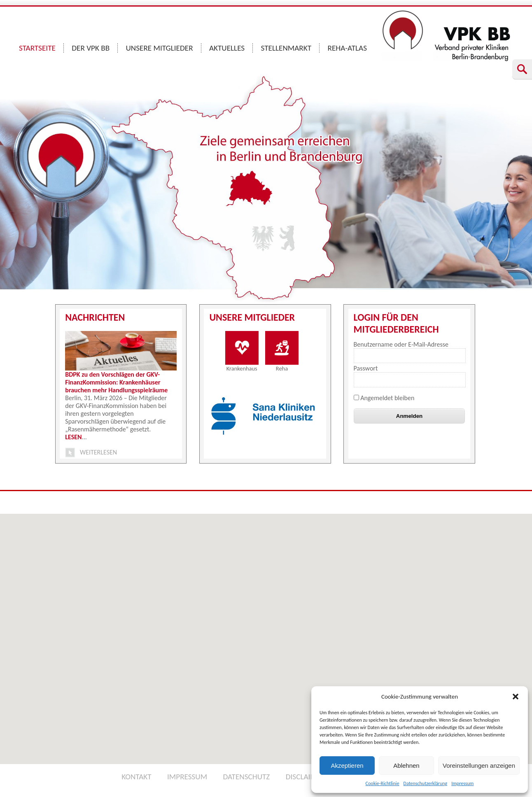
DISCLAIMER (306, 777)
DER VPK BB (91, 48)
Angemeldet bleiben (384, 398)
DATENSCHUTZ (246, 777)
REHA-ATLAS (347, 48)
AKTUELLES (227, 48)
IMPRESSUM (187, 777)
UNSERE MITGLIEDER (160, 48)
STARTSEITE (37, 48)
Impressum (462, 783)
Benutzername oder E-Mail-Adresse (401, 344)
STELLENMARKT (286, 48)
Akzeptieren (347, 766)
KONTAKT (136, 777)
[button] (516, 697)
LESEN (73, 437)
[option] (266, 416)
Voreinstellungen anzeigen (479, 766)
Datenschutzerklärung (426, 783)
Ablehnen (406, 766)
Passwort (366, 368)
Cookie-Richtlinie (383, 783)
